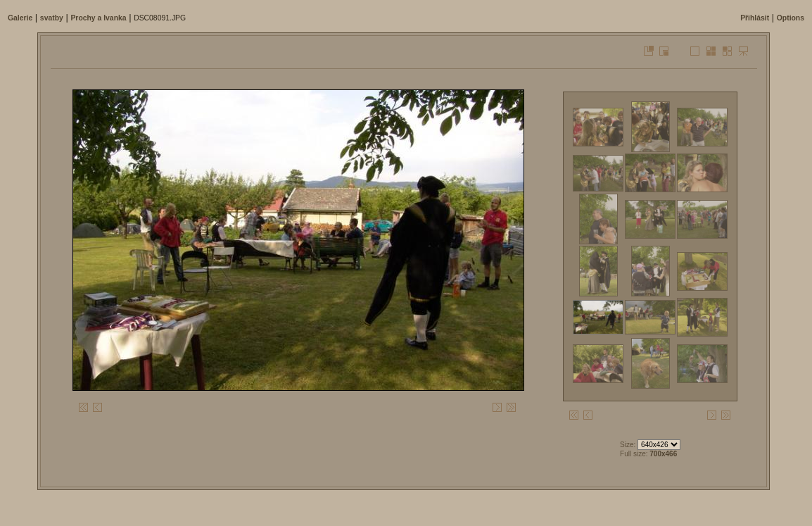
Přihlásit (755, 18)
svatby (52, 18)
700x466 (663, 454)
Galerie (20, 18)
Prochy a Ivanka (98, 18)
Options (791, 18)
